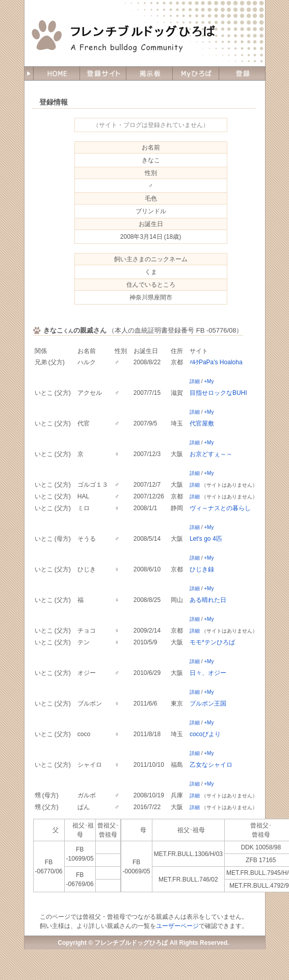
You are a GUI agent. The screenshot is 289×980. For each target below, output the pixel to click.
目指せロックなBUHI (218, 393)
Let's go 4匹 (206, 539)
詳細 (195, 381)
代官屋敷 (202, 423)
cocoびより (205, 734)
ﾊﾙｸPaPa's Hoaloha (216, 362)
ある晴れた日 (208, 600)
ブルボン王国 (208, 703)
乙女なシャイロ (211, 765)
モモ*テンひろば (212, 642)
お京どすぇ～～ (211, 454)
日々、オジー (208, 673)
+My (209, 381)
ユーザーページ (177, 926)
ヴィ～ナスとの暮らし (220, 508)
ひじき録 (202, 569)
